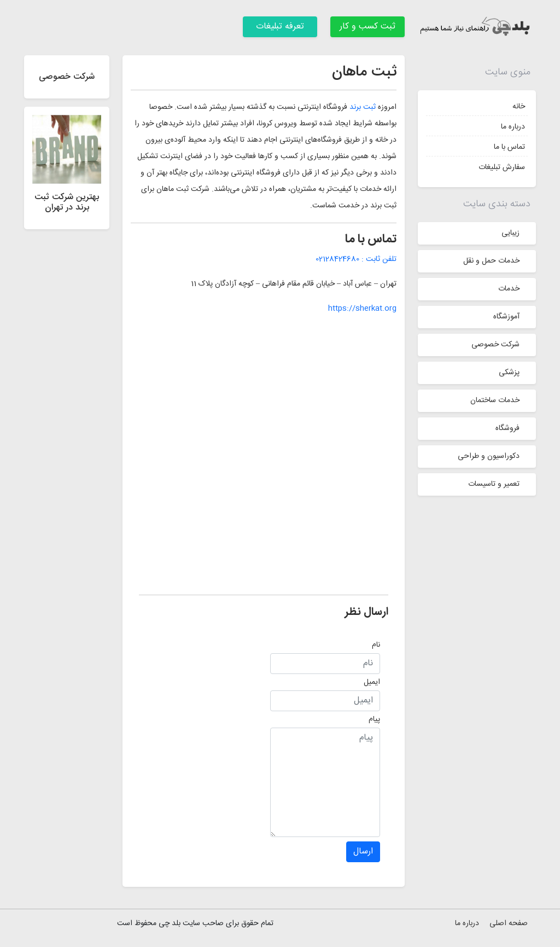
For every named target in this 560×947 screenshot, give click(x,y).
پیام (374, 719)
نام (376, 645)
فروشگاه (507, 428)
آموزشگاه (506, 317)
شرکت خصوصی (495, 345)
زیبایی (511, 233)
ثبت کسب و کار (367, 27)
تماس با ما (509, 147)
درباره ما (513, 127)
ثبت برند (363, 107)
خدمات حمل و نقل (491, 261)
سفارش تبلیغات (502, 167)
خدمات (509, 289)
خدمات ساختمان (495, 400)
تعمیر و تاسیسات (494, 484)
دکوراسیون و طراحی (489, 456)
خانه (519, 107)
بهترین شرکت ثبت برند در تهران (67, 202)
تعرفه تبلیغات (280, 27)
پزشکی (509, 373)
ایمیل (372, 682)
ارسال (363, 852)
